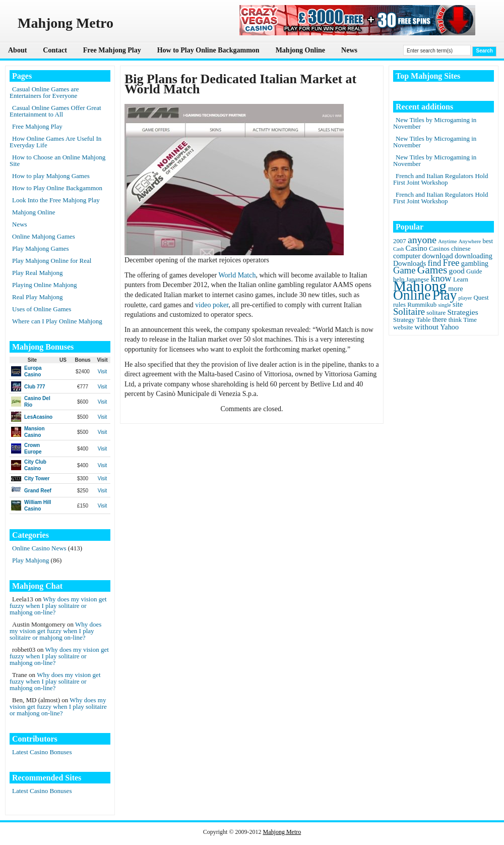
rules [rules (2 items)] (399, 305)
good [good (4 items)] (457, 271)
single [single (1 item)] (444, 305)
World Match (237, 275)
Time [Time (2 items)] (470, 320)
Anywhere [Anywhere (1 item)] (470, 241)
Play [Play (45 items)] (445, 295)
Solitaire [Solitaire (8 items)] (409, 312)
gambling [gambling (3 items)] (475, 263)
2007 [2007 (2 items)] (400, 241)
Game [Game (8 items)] (404, 270)
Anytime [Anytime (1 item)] (447, 241)
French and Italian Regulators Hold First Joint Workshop (440, 179)
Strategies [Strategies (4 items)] (462, 312)
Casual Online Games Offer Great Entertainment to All (55, 111)
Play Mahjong (30, 560)
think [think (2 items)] (455, 320)
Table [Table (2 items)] (423, 320)
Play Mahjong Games (41, 248)
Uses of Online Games (42, 309)
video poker (212, 305)
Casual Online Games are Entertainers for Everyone (44, 92)
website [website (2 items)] (403, 327)
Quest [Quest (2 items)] (481, 298)
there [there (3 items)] (440, 319)
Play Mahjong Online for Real (52, 261)
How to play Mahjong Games (51, 176)
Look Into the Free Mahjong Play (56, 200)
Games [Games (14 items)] (432, 270)
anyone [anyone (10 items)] (422, 240)
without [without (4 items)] (427, 327)
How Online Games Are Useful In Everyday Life (55, 142)
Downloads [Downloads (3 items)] (409, 263)
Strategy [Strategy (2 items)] (404, 320)
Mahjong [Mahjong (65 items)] (420, 286)
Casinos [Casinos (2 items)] (439, 249)
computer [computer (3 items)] (407, 256)
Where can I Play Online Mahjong (57, 321)
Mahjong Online (300, 50)
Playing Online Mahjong (45, 285)
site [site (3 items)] (458, 304)
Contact (55, 50)
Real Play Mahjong (37, 297)
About (17, 50)
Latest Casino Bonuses (42, 752)
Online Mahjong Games (44, 236)
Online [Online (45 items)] (412, 295)
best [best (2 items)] (488, 241)
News (349, 50)
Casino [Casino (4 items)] (417, 248)
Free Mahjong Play (112, 50)
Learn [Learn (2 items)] (461, 279)
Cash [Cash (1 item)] (398, 249)
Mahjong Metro (282, 832)
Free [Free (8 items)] (451, 263)
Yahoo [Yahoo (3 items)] (449, 327)
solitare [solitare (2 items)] (436, 313)
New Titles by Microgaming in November (435, 123)
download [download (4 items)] (437, 256)
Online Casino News (39, 548)
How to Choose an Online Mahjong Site (57, 160)
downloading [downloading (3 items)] (474, 256)
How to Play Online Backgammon (208, 50)
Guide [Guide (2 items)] (474, 271)
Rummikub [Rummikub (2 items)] (422, 305)
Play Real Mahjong (37, 273)
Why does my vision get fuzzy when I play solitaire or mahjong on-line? (58, 606)
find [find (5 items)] (435, 263)
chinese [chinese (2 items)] (461, 249)
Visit (103, 372)
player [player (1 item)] (465, 298)
